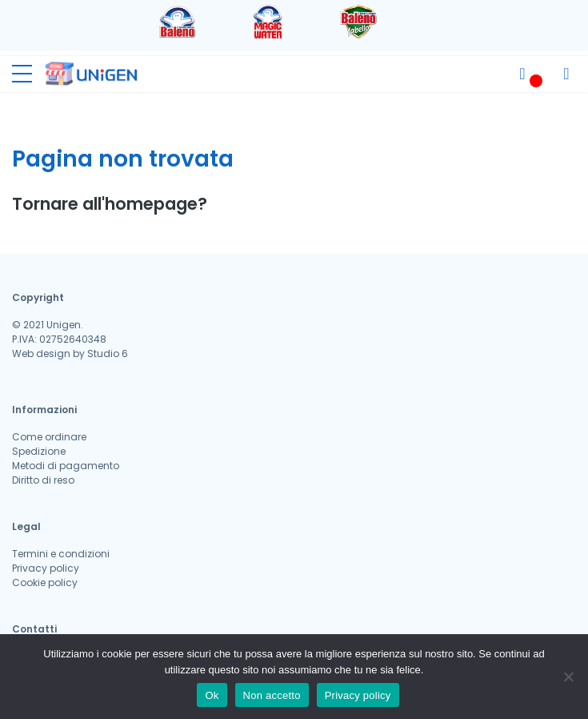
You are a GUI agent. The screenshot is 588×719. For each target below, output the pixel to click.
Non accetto (272, 695)
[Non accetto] (568, 677)
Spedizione (39, 451)
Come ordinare (49, 437)
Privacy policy (46, 568)
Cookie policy (45, 582)
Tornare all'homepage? (110, 204)
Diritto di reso (43, 480)
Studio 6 (108, 353)
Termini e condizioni (61, 554)
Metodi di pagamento (66, 466)
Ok (212, 695)
